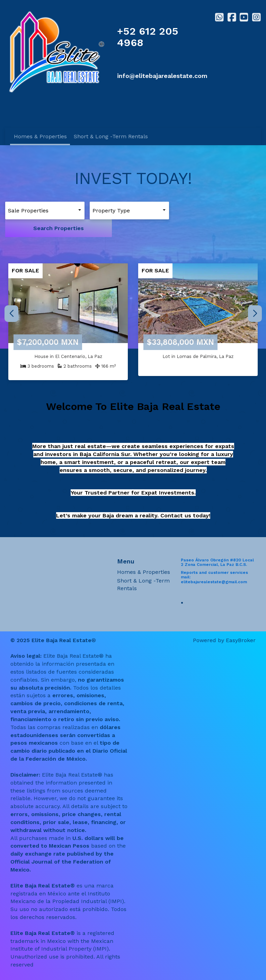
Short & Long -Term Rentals (111, 136)
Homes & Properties (40, 136)
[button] (255, 296)
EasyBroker (241, 622)
